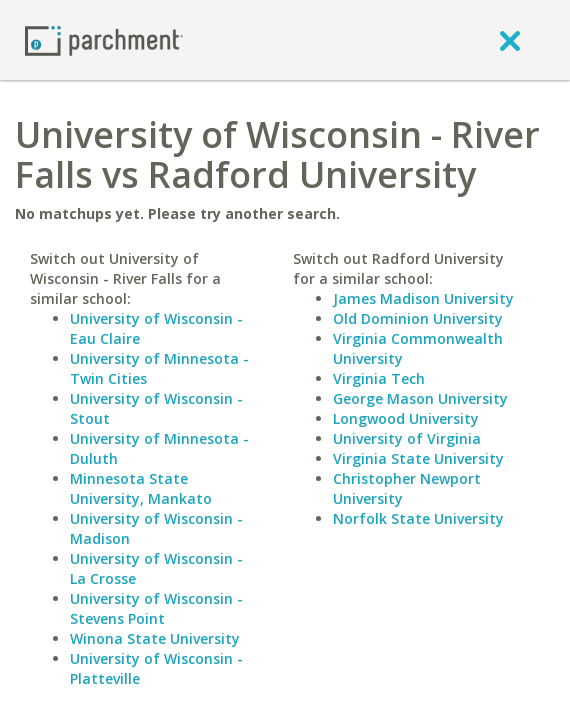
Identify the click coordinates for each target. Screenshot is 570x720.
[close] (510, 40)
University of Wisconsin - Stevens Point (156, 608)
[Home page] (104, 39)
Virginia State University (418, 458)
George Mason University (420, 398)
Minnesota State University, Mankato (141, 488)
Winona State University (155, 638)
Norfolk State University (418, 518)
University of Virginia (407, 438)
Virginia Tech (379, 378)
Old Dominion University (418, 318)
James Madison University (423, 298)
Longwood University (406, 418)
